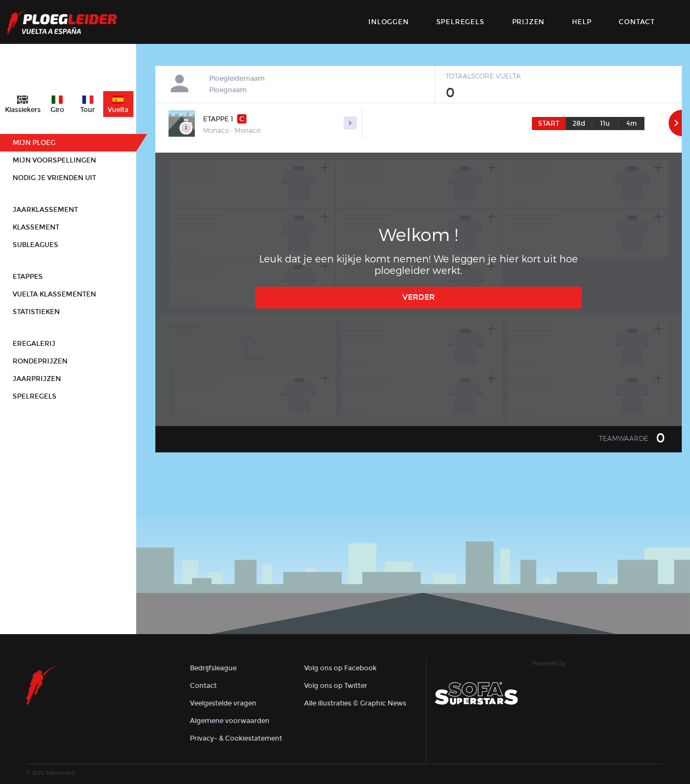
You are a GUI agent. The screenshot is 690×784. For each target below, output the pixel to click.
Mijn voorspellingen (54, 160)
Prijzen (529, 22)
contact (637, 22)
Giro (57, 110)
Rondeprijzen (40, 361)
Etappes (28, 277)
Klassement (36, 227)
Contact (203, 686)
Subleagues (35, 245)
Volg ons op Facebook (340, 668)
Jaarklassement (45, 210)
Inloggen (388, 22)
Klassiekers (23, 110)
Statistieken (36, 312)
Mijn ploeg (34, 143)
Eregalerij (34, 344)
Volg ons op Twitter (336, 686)
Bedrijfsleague (213, 668)
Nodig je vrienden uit (54, 178)
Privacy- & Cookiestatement (236, 738)
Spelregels (461, 22)
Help (582, 22)
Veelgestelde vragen (223, 703)
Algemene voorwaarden (230, 721)
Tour (88, 110)
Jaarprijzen (37, 379)
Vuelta (118, 110)
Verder (419, 297)
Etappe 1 (225, 119)
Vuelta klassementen (54, 294)
